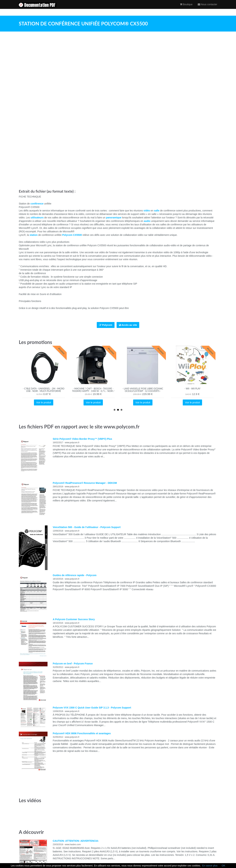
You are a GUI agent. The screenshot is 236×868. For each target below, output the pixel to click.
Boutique (186, 8)
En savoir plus (210, 866)
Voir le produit (44, 402)
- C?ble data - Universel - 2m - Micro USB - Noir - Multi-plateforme (44, 390)
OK (223, 866)
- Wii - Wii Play (192, 389)
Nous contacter (207, 8)
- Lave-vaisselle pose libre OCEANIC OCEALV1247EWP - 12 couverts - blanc (143, 391)
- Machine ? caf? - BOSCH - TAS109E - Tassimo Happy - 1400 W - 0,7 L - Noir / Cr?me (93, 391)
